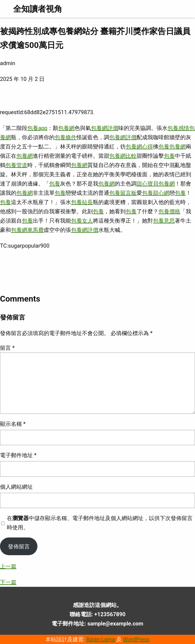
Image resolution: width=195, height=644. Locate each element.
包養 (164, 147)
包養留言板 (123, 193)
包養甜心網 (156, 193)
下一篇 (8, 582)
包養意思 (164, 221)
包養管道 (16, 165)
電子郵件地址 (18, 455)
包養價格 (169, 211)
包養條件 (66, 137)
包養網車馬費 (27, 230)
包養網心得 (139, 147)
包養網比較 (123, 156)
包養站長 (82, 202)
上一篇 (8, 566)
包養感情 (178, 128)
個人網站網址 (16, 487)
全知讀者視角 (38, 9)
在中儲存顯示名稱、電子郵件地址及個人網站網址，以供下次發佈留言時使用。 (100, 523)
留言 (7, 348)
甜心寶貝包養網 (156, 184)
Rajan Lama (101, 639)
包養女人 (82, 221)
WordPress (136, 639)
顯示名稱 (13, 424)
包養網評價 (105, 128)
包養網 (66, 128)
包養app (37, 128)
